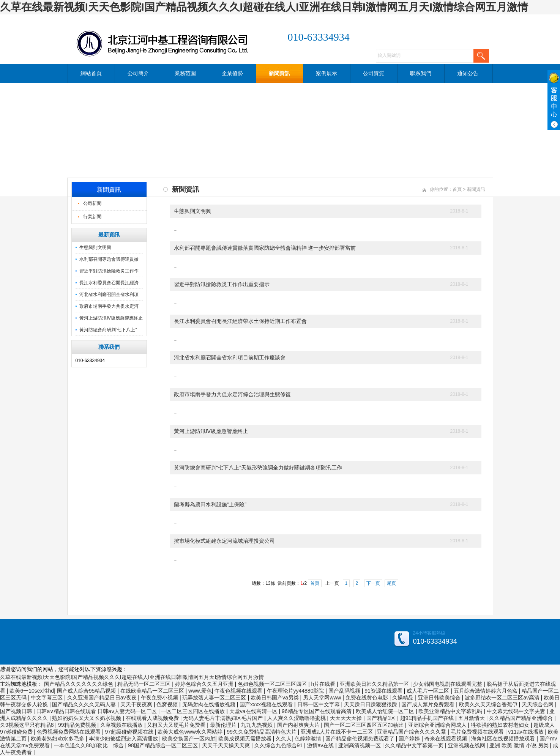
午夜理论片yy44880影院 (296, 691)
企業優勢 (232, 73)
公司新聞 (92, 203)
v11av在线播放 (526, 732)
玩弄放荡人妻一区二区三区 (215, 698)
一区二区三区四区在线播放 (194, 711)
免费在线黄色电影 (368, 698)
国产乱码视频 (345, 691)
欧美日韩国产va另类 (275, 698)
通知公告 (468, 73)
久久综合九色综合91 (279, 745)
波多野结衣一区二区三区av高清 (503, 698)
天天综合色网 (538, 704)
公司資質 (374, 73)
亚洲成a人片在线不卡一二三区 (338, 732)
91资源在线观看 (384, 691)
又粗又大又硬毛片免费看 (177, 725)
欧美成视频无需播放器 (246, 739)
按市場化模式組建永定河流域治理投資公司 (224, 541)
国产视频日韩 (17, 711)
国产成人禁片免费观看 (429, 704)
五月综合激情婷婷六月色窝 (486, 691)
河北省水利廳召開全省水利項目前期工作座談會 (230, 358)
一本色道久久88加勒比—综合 (89, 745)
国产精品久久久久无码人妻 (85, 704)
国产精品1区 (382, 718)
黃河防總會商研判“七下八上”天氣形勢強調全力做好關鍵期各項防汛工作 (258, 468)
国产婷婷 (410, 739)
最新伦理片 (224, 725)
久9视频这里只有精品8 (28, 725)
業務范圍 (185, 73)
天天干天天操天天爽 (227, 745)
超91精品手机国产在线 (428, 718)
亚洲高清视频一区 (360, 745)
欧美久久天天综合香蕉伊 (489, 704)
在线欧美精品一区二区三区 (153, 691)
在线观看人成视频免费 (153, 718)
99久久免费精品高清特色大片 (262, 732)
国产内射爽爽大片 (299, 725)
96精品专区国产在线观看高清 (317, 711)
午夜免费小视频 (160, 698)
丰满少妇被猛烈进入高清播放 (124, 739)
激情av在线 (321, 745)
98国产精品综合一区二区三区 (163, 745)
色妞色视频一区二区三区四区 (273, 684)
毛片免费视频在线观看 (478, 732)
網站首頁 (91, 73)
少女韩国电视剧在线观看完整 (448, 684)
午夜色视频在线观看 (239, 691)
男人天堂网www (323, 698)
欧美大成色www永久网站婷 (191, 732)
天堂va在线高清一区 (254, 711)
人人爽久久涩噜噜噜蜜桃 (297, 718)
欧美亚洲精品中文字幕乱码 (451, 711)
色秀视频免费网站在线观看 (69, 732)
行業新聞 (92, 217)
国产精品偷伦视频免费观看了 (361, 739)
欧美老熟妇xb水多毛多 (58, 739)
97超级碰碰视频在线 (130, 732)
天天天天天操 (347, 718)
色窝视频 (168, 704)
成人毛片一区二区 (429, 691)
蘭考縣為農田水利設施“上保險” (210, 504)
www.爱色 (200, 691)
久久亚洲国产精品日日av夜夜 (103, 698)
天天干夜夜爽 (137, 704)
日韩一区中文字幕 (319, 704)
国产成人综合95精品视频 (87, 691)
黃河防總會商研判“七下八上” (108, 330)
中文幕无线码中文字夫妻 (517, 711)
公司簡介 (138, 73)
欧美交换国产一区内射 (189, 739)
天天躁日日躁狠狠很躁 (371, 704)
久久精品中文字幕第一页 (415, 745)
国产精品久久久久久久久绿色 (79, 684)
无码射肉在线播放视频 (210, 704)
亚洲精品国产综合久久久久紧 (412, 732)
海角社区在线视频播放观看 (504, 739)
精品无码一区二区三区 (145, 684)
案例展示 (327, 73)
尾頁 (391, 583)
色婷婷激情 (309, 739)
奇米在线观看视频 (446, 739)
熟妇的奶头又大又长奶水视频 (87, 718)
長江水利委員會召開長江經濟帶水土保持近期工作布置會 (240, 321)
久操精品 (404, 698)
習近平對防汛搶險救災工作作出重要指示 (222, 284)
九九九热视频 (257, 725)
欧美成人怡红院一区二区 (386, 711)
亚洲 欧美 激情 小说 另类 (520, 745)
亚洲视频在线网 (467, 745)
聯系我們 (421, 73)
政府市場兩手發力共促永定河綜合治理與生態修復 (232, 394)
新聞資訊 (279, 73)
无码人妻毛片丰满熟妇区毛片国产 (224, 718)
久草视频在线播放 (122, 725)
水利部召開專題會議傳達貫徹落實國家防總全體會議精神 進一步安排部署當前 (265, 248)
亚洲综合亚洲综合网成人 (438, 725)
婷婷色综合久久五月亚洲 (205, 684)
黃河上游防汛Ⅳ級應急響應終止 (111, 318)
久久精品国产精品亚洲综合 (522, 718)
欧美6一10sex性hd (32, 691)
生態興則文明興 (95, 247)
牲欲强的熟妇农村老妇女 (501, 725)
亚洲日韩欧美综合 (440, 698)
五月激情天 (472, 718)
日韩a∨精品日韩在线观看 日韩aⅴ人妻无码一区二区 (97, 711)
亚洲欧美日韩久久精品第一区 (375, 684)
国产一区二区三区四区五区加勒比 (364, 725)
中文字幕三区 (47, 698)
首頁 (457, 189)
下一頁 (373, 583)
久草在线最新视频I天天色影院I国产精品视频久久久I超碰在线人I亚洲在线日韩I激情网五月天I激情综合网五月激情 (264, 7)
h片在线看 (324, 684)
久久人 (284, 739)
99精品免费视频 (78, 725)
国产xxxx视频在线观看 (267, 704)
